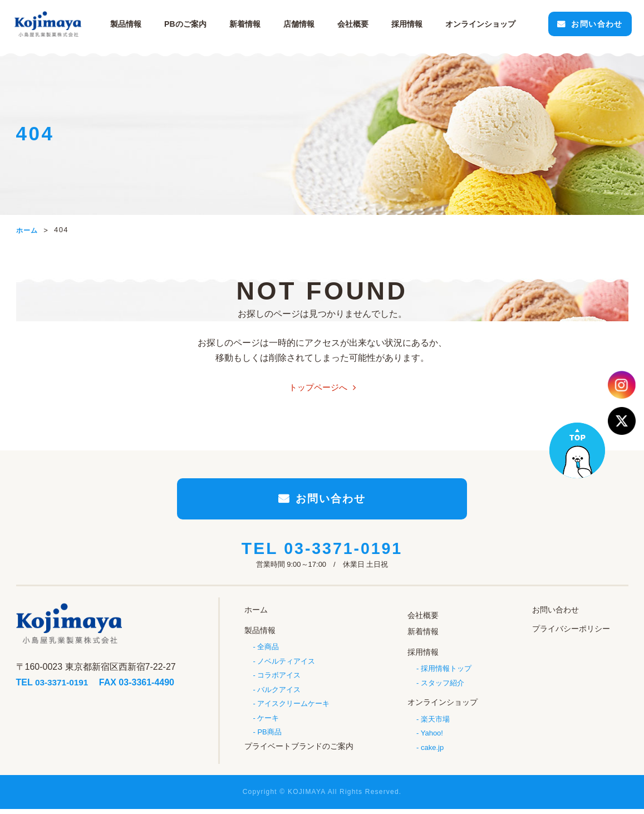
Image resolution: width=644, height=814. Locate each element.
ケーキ (268, 723)
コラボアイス (279, 680)
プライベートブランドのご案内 (299, 751)
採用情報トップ (446, 671)
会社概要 (355, 24)
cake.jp (432, 749)
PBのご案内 (188, 24)
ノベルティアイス (286, 665)
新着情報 (247, 24)
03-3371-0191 (343, 555)
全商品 (268, 651)
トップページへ (318, 387)
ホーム (256, 616)
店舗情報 (301, 24)
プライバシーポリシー (571, 635)
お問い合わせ (593, 24)
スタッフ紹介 (443, 685)
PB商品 (269, 737)
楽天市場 (435, 720)
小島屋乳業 (50, 24)
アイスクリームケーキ (293, 708)
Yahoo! (432, 735)
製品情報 (129, 24)
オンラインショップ (443, 704)
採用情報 (409, 24)
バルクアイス (279, 694)
